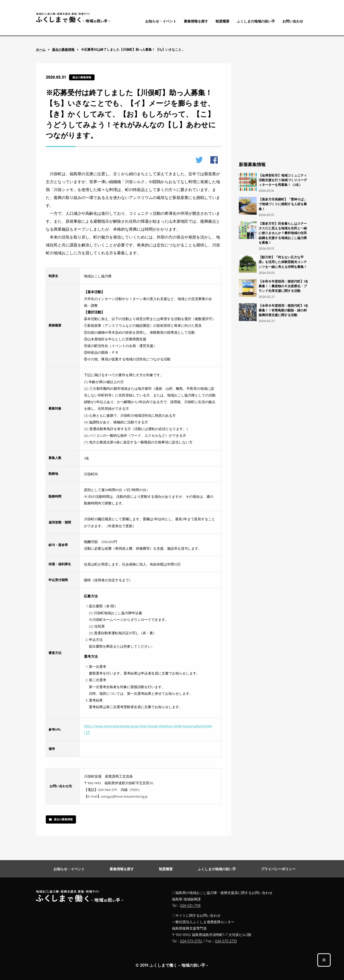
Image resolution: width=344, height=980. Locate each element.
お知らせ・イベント (161, 21)
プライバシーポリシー (278, 869)
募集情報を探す (196, 21)
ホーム (41, 50)
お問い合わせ (293, 21)
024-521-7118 (190, 906)
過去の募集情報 (63, 50)
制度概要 (222, 21)
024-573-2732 (191, 941)
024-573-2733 (226, 941)
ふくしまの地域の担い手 (256, 21)
